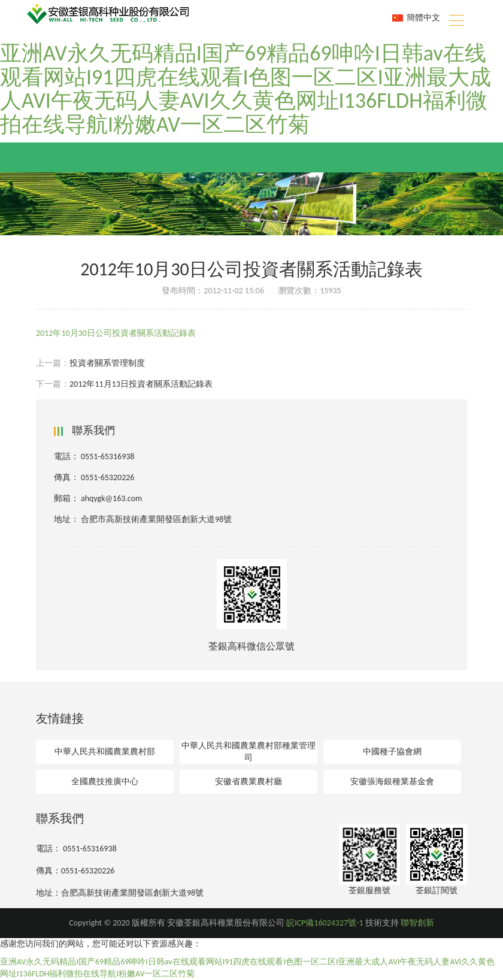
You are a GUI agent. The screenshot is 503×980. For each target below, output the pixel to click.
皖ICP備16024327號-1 (325, 923)
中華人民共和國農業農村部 (105, 752)
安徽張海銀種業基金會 (392, 782)
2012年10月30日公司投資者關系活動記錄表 (116, 333)
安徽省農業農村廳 (249, 782)
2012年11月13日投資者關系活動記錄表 (141, 384)
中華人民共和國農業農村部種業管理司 (249, 752)
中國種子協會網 (392, 752)
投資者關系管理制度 (107, 363)
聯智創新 (417, 923)
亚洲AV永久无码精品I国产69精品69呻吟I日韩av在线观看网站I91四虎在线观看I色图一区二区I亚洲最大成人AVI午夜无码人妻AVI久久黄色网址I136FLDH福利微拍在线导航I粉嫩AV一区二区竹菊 (246, 89)
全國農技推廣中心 (105, 782)
